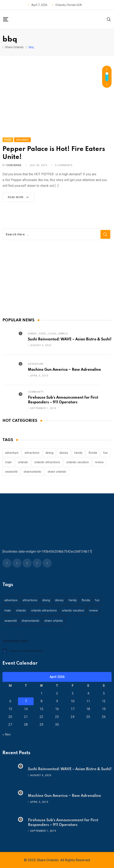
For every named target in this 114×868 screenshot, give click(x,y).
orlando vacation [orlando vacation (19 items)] (78, 462)
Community (36, 392)
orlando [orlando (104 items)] (23, 462)
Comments (64, 165)
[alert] (57, 651)
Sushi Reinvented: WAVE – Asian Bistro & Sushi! (70, 339)
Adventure (36, 364)
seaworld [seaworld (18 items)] (11, 472)
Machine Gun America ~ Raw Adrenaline (64, 370)
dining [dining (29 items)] (49, 453)
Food (43, 334)
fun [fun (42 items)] (105, 453)
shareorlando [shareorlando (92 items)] (32, 472)
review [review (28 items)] (99, 462)
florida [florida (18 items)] (93, 453)
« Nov (7, 734)
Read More (19, 197)
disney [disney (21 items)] (64, 453)
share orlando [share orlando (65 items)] (57, 472)
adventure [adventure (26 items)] (12, 453)
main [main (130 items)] (8, 462)
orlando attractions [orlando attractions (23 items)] (47, 462)
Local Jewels (58, 334)
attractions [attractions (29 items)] (32, 453)
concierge (14, 165)
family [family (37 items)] (78, 453)
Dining (32, 334)
